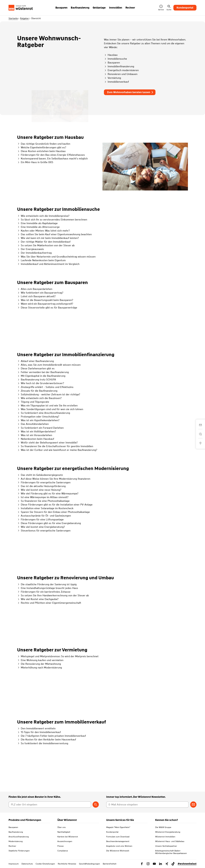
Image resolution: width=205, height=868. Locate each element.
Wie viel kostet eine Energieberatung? (41, 527)
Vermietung (112, 78)
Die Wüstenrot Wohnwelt (118, 851)
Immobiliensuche (115, 59)
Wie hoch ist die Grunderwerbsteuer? (41, 383)
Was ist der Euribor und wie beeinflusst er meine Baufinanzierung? (57, 450)
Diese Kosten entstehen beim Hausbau (41, 151)
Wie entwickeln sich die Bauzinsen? (39, 398)
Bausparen (112, 63)
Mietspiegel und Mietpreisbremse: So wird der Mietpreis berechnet (58, 656)
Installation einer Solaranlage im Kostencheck (45, 508)
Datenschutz (27, 864)
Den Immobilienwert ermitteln (36, 728)
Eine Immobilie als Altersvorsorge (38, 227)
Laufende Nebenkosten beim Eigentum (41, 260)
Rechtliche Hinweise (67, 864)
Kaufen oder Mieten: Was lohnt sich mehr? (43, 231)
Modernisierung (16, 841)
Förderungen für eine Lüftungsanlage (40, 520)
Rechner (12, 846)
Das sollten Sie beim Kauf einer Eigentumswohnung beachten (54, 234)
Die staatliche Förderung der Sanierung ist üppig (47, 584)
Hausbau (111, 55)
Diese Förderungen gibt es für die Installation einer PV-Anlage (55, 505)
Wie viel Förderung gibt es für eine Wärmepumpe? (48, 494)
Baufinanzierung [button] (80, 8)
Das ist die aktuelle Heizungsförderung (41, 486)
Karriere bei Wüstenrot (68, 837)
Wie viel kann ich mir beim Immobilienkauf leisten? (48, 238)
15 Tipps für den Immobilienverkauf (39, 732)
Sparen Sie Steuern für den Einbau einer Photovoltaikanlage (53, 512)
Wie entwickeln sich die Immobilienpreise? (43, 216)
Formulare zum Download (118, 837)
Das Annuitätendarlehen (33, 424)
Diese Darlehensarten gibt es (36, 368)
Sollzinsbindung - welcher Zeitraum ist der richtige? (49, 394)
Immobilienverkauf (116, 82)
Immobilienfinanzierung (119, 66)
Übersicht (36, 18)
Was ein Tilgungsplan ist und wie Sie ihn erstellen (47, 406)
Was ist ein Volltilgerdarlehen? (36, 432)
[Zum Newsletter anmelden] (193, 805)
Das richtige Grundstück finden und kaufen (44, 144)
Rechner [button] (130, 8)
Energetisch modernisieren (121, 70)
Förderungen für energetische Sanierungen (44, 482)
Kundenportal (185, 8)
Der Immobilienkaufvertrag (34, 253)
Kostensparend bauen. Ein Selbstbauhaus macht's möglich (52, 159)
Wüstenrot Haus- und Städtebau (170, 841)
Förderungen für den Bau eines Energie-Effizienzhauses (51, 155)
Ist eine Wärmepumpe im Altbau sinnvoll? (43, 497)
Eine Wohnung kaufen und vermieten (40, 660)
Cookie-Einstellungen (45, 864)
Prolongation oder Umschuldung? (38, 417)
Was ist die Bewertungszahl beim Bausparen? (45, 300)
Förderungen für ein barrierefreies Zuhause (44, 592)
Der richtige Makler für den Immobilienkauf (44, 242)
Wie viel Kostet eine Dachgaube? (38, 599)
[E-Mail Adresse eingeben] (147, 805)
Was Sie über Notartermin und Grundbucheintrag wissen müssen (56, 257)
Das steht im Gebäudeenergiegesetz (40, 475)
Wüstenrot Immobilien (165, 837)
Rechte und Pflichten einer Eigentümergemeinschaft (49, 603)
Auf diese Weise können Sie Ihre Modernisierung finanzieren (54, 479)
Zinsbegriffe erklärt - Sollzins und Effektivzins (45, 387)
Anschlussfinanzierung (19, 837)
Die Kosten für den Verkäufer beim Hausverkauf (47, 740)
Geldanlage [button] (99, 8)
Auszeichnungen (65, 841)
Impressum (14, 864)
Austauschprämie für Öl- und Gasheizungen (44, 516)
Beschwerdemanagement (118, 841)
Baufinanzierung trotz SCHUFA (37, 380)
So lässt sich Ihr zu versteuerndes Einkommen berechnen (52, 220)
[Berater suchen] (96, 805)
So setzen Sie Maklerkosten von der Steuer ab (46, 245)
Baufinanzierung (16, 832)
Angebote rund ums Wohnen (119, 846)
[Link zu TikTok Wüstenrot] (173, 864)
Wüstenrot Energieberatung (168, 832)
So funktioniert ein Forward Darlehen (40, 428)
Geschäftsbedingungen (89, 864)
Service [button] (161, 8)
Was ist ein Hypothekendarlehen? (38, 420)
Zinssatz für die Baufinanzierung (37, 391)
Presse (61, 846)
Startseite (13, 18)
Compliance (63, 851)
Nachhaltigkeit (64, 832)
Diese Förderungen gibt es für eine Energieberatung (49, 523)
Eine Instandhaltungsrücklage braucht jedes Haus (48, 588)
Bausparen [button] (61, 8)
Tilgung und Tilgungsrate (33, 402)
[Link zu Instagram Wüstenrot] (148, 864)
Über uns (61, 827)
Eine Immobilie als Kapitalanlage (37, 223)
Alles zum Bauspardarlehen (35, 289)
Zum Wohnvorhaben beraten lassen (130, 92)
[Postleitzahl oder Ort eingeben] (50, 805)
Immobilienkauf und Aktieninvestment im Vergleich (48, 264)
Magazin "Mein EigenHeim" (118, 827)
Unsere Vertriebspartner (166, 846)
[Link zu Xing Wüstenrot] (167, 864)
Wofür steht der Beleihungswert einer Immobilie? (47, 443)
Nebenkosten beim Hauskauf (36, 439)
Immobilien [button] (116, 8)
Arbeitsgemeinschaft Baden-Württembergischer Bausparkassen (171, 852)
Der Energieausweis (30, 249)
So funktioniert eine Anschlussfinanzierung (44, 413)
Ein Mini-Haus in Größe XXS (35, 162)
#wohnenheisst (187, 864)
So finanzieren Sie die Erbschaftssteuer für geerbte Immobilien (55, 446)
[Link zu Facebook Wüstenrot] (142, 864)
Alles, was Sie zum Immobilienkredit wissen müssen (49, 365)
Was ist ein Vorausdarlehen (35, 435)
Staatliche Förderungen (19, 851)
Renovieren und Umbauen (121, 74)
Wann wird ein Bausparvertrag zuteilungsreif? (45, 304)
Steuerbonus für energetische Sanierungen (44, 531)
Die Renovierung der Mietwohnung (39, 664)
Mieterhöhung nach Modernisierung (40, 668)
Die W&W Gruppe (163, 827)
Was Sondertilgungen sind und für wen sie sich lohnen (50, 409)
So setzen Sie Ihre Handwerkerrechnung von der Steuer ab (53, 595)
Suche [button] (169, 8)
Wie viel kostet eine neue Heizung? (39, 490)
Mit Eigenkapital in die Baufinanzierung (41, 376)
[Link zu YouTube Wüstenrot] (154, 864)
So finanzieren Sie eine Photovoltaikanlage (43, 501)
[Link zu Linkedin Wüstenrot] (161, 864)
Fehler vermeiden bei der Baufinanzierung (43, 372)
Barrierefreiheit (110, 864)
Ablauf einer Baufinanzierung (35, 361)
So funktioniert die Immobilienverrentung (43, 743)
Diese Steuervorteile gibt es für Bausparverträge (47, 308)
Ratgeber (24, 18)
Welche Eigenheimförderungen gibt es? (42, 147)
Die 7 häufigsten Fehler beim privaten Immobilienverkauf (51, 736)
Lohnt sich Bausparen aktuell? (36, 296)
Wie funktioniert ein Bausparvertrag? (40, 293)
